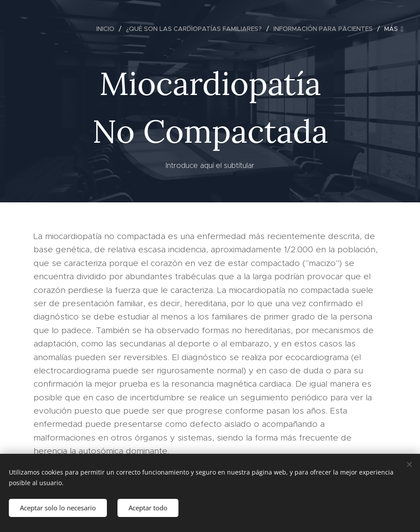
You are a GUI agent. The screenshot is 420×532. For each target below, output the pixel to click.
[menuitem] (108, 29)
